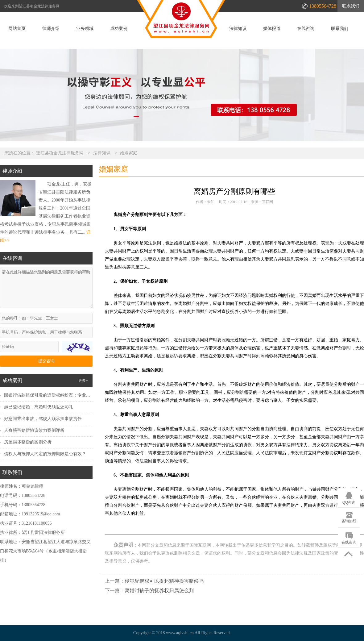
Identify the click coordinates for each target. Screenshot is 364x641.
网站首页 (17, 29)
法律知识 (238, 29)
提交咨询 (46, 361)
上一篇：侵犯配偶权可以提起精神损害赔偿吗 (154, 581)
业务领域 (85, 29)
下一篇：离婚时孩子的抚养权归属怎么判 (149, 591)
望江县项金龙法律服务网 (60, 153)
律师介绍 (51, 29)
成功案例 (119, 29)
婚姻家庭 (129, 153)
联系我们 (351, 6)
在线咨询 (306, 29)
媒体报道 (272, 29)
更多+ (83, 381)
